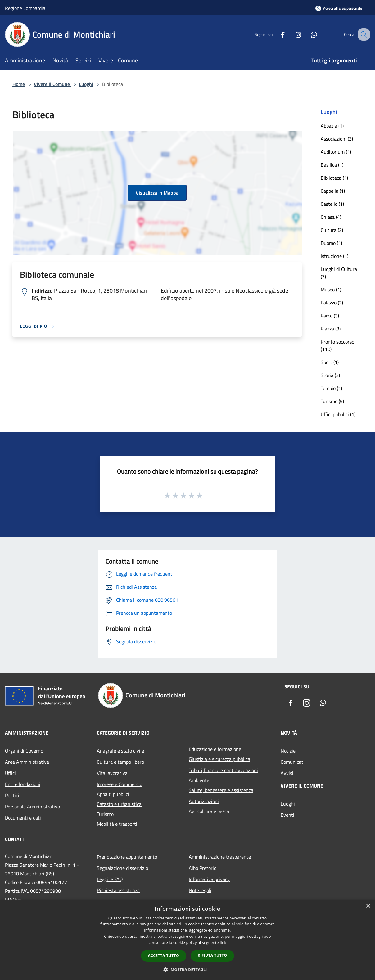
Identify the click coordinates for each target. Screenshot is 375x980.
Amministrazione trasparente (220, 857)
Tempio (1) (331, 388)
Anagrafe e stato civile (120, 751)
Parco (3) (330, 316)
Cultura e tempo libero (120, 762)
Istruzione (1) (334, 256)
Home (19, 84)
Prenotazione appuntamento (127, 857)
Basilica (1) (332, 165)
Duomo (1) (331, 243)
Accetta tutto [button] (164, 956)
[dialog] (187, 940)
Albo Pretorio (203, 868)
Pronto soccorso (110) (337, 345)
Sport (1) (330, 362)
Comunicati (293, 762)
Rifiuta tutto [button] (212, 955)
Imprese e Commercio (120, 784)
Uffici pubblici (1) (338, 414)
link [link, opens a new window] (223, 943)
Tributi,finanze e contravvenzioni (223, 770)
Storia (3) (330, 375)
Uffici (10, 773)
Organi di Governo (24, 751)
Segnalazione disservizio (122, 868)
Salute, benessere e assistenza (221, 790)
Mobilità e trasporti (117, 824)
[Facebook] (276, 34)
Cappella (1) (333, 191)
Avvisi (287, 773)
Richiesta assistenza (118, 890)
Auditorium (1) (336, 152)
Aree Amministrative (27, 762)
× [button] (368, 906)
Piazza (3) (331, 329)
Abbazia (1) (332, 126)
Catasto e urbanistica (119, 804)
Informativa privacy (209, 879)
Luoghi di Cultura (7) (339, 273)
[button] (187, 969)
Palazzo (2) (332, 303)
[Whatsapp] (307, 34)
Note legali (200, 890)
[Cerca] (363, 34)
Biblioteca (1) (334, 178)
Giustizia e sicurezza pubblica (219, 759)
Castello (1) (332, 204)
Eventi (287, 815)
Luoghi (86, 84)
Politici (12, 795)
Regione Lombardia (25, 8)
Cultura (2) (332, 230)
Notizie (288, 751)
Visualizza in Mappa (157, 193)
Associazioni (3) (337, 139)
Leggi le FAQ (110, 879)
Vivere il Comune (52, 84)
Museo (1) (331, 290)
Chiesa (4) (331, 217)
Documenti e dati (23, 818)
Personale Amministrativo (32, 807)
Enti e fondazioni (23, 784)
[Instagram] (292, 34)
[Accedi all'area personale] (339, 8)
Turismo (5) (332, 401)
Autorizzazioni (204, 801)
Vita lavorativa (112, 773)
